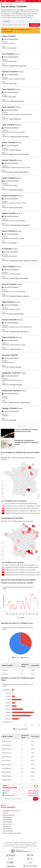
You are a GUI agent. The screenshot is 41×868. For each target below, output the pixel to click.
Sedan (12, 119)
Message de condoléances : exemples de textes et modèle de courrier (26, 442)
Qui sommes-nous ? (9, 842)
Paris (11, 61)
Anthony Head (7, 820)
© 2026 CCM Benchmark (21, 848)
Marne (19, 349)
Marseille (13, 137)
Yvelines (18, 150)
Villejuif (12, 101)
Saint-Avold (13, 207)
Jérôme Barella (7, 829)
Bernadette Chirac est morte (12, 811)
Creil (11, 48)
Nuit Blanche (7, 826)
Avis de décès (8, 4)
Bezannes (13, 349)
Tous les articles (9, 844)
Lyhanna (5, 813)
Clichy (11, 314)
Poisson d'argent (8, 831)
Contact (36, 842)
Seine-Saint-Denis (21, 66)
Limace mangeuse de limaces (12, 833)
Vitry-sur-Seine (15, 172)
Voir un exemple (33, 791)
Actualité (6, 791)
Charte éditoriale (23, 842)
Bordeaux (13, 385)
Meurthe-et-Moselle (30, 261)
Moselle (20, 207)
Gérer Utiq (18, 846)
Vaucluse (18, 367)
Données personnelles (30, 844)
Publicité (30, 842)
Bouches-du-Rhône (22, 137)
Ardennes (17, 119)
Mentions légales (26, 846)
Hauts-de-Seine (19, 314)
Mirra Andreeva (7, 817)
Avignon (12, 367)
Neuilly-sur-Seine (15, 402)
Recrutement (21, 844)
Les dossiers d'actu (9, 795)
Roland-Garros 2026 (9, 815)
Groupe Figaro (34, 846)
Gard (15, 83)
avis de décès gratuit (23, 30)
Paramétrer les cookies (9, 846)
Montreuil (13, 332)
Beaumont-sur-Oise (16, 154)
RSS (15, 844)
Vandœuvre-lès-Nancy (17, 261)
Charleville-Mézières (16, 225)
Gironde (19, 385)
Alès (11, 83)
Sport (5, 793)
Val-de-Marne (19, 101)
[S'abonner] (20, 799)
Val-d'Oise (26, 154)
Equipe (16, 842)
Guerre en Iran (7, 824)
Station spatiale (8, 822)
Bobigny (12, 66)
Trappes (12, 150)
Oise (15, 48)
